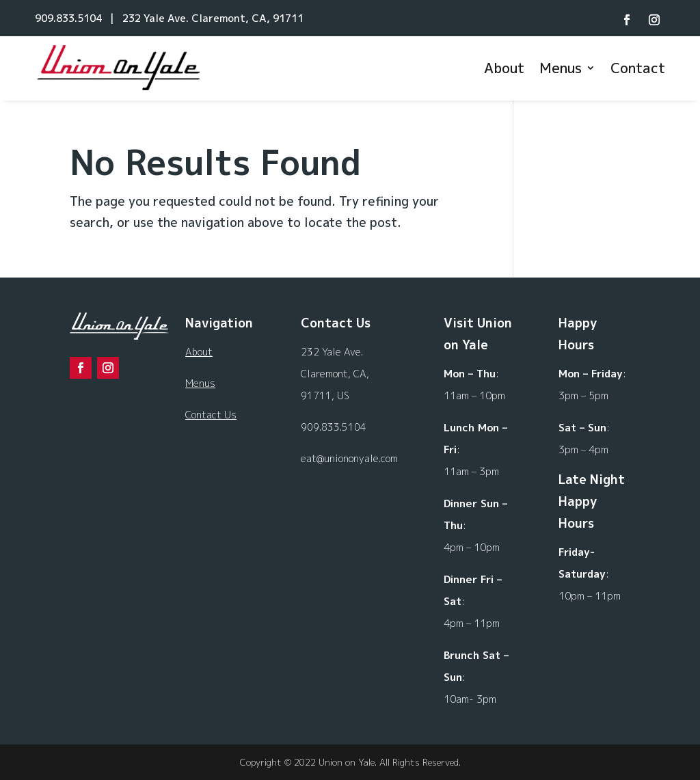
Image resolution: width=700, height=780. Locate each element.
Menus (561, 68)
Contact (638, 68)
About (504, 68)
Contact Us (211, 415)
